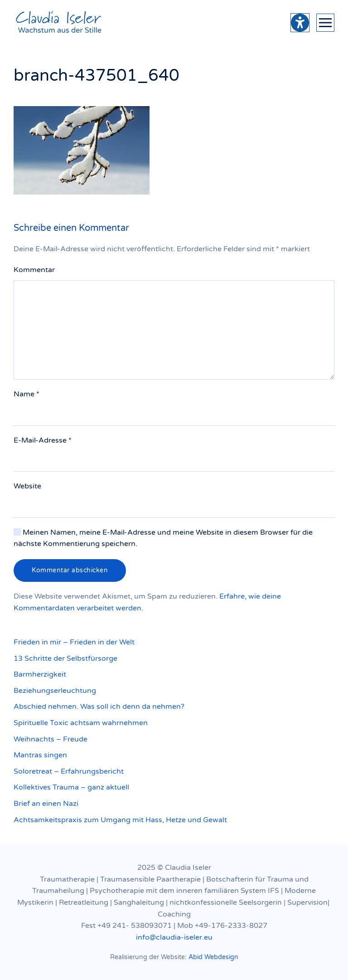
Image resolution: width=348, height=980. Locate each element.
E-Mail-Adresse (43, 440)
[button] (325, 23)
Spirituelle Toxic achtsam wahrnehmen (81, 723)
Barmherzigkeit (40, 674)
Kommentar (34, 270)
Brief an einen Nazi (46, 804)
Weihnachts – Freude (51, 739)
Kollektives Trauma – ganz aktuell (71, 787)
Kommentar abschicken (70, 570)
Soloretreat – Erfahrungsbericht (69, 771)
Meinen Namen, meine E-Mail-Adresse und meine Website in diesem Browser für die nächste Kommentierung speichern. (163, 538)
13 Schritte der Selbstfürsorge (65, 658)
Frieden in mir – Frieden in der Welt (74, 642)
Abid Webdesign (213, 957)
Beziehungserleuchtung (55, 691)
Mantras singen (40, 755)
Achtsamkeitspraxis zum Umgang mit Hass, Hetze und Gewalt (120, 820)
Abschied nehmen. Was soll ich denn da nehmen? (99, 707)
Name (27, 394)
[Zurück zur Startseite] (59, 23)
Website (27, 486)
